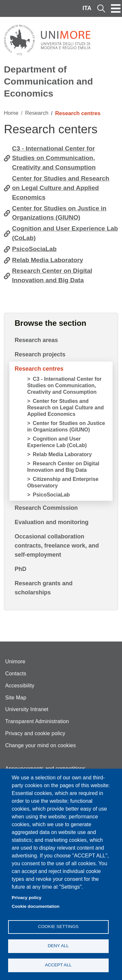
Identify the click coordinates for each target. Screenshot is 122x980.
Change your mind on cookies (41, 745)
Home (11, 113)
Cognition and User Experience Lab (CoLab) (65, 233)
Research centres (39, 369)
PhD (20, 569)
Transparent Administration (37, 721)
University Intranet (27, 709)
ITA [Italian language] (87, 8)
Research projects (40, 354)
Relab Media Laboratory (47, 260)
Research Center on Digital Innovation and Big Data (52, 275)
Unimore (15, 662)
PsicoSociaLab (34, 249)
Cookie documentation (36, 906)
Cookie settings (58, 927)
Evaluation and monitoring (52, 522)
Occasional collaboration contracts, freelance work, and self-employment (57, 546)
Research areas (36, 340)
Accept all (58, 965)
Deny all (58, 946)
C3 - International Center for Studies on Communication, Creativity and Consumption (54, 158)
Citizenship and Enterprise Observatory (63, 482)
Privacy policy (27, 898)
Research (37, 113)
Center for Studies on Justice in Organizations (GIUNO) (59, 213)
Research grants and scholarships (44, 588)
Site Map (16, 698)
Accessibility (20, 686)
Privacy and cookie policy (35, 733)
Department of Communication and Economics (48, 81)
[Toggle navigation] (116, 8)
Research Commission (46, 508)
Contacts (16, 674)
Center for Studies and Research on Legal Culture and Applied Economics (61, 188)
